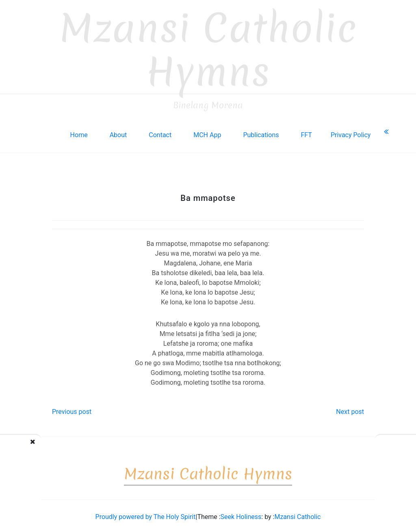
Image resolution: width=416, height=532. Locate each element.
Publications (261, 132)
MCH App (207, 132)
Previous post (72, 409)
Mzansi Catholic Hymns (208, 48)
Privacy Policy (351, 132)
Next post (350, 409)
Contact (160, 132)
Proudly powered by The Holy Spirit (146, 514)
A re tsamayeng (51, 448)
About (118, 132)
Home (79, 132)
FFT (306, 132)
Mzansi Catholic (297, 514)
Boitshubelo (361, 448)
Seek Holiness (241, 514)
